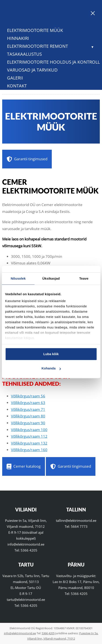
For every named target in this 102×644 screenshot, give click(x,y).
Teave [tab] (84, 278)
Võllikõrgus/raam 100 (29, 430)
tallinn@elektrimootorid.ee (76, 520)
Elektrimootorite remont (38, 46)
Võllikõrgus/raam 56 (28, 396)
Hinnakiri (18, 38)
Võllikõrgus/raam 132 (29, 443)
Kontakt (17, 86)
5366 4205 (29, 550)
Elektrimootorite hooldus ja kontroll (53, 62)
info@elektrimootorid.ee (26, 544)
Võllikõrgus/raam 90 (28, 423)
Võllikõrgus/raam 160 (29, 450)
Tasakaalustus (24, 54)
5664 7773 (79, 526)
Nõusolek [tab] (18, 278)
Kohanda (51, 368)
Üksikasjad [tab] (51, 278)
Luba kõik (51, 354)
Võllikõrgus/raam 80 (28, 416)
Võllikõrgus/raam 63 (28, 403)
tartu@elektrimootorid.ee (26, 600)
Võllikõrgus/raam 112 (29, 436)
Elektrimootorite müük (35, 30)
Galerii (15, 78)
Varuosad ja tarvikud (32, 70)
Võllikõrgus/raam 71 (28, 409)
